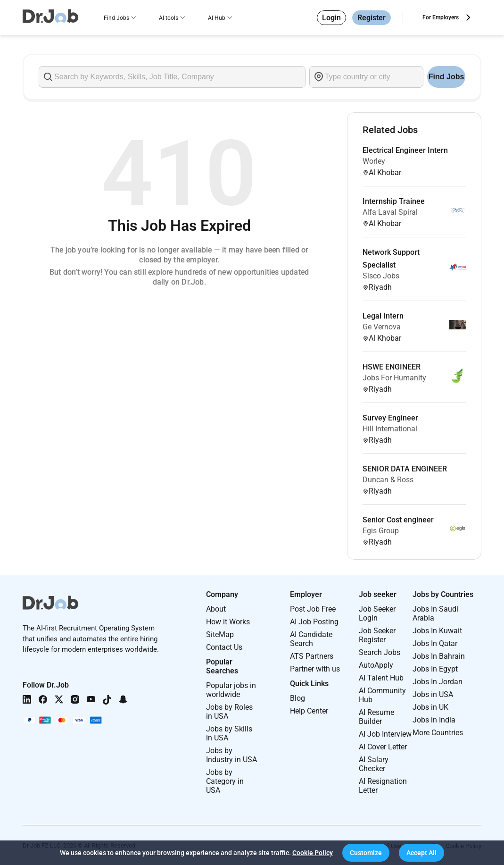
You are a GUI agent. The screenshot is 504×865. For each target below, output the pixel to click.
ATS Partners (312, 656)
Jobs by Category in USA (225, 781)
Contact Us (224, 647)
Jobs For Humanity (394, 378)
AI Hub (217, 18)
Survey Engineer (390, 418)
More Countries (438, 733)
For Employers (441, 17)
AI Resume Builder (376, 717)
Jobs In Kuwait (437, 631)
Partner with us (315, 669)
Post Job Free (313, 609)
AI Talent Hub (381, 678)
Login (331, 18)
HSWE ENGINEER (392, 367)
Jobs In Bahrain (439, 656)
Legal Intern (383, 316)
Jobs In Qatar (435, 643)
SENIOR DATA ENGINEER (405, 469)
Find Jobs (116, 18)
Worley (374, 161)
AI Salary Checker (374, 764)
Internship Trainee (394, 201)
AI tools (169, 18)
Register (372, 18)
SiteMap (220, 634)
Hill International (390, 429)
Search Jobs (380, 652)
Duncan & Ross (388, 480)
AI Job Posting (314, 622)
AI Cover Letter (383, 747)
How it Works (228, 622)
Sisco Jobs (381, 276)
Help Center (309, 711)
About (216, 609)
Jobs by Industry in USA (231, 755)
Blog (297, 698)
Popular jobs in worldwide (231, 690)
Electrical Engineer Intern (405, 150)
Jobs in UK (430, 707)
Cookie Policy (313, 853)
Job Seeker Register (377, 635)
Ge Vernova (382, 327)
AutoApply (376, 665)
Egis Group (381, 531)
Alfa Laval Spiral (390, 212)
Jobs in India (434, 720)
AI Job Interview (385, 734)
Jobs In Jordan (438, 682)
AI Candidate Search (311, 639)
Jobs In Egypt (435, 669)
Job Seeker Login (377, 613)
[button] (366, 853)
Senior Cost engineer (398, 520)
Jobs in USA (433, 694)
